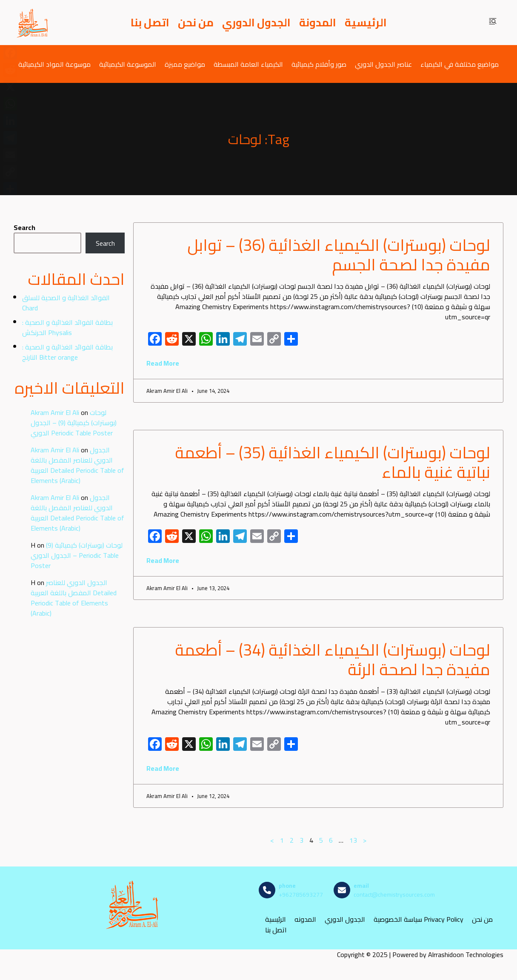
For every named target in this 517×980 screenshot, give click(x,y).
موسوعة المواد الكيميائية (54, 64)
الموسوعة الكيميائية (128, 64)
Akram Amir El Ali (55, 412)
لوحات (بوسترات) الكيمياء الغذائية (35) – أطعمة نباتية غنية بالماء (333, 462)
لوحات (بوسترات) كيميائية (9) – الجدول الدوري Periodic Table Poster (74, 423)
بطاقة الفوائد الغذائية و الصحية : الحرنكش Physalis (67, 327)
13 (353, 840)
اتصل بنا (150, 23)
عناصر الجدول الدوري (383, 64)
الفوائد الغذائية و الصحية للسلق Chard (66, 303)
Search (24, 227)
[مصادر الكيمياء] (33, 23)
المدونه (305, 919)
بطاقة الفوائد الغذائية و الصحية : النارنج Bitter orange (67, 352)
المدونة (318, 23)
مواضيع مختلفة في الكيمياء (460, 64)
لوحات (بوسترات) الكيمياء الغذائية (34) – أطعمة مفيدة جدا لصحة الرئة (333, 659)
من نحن (196, 23)
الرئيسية (366, 23)
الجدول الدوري (256, 23)
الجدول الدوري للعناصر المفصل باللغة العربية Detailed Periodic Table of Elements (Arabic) (77, 465)
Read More (163, 363)
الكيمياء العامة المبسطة (248, 64)
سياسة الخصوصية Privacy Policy (418, 919)
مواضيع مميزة (185, 64)
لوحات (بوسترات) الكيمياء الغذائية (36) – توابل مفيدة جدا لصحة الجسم (339, 255)
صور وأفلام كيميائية (319, 64)
